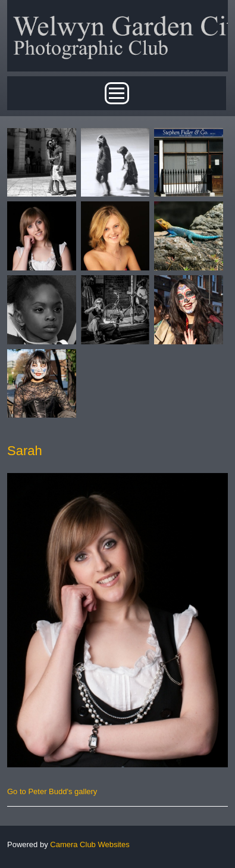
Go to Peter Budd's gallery (52, 791)
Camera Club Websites (90, 844)
